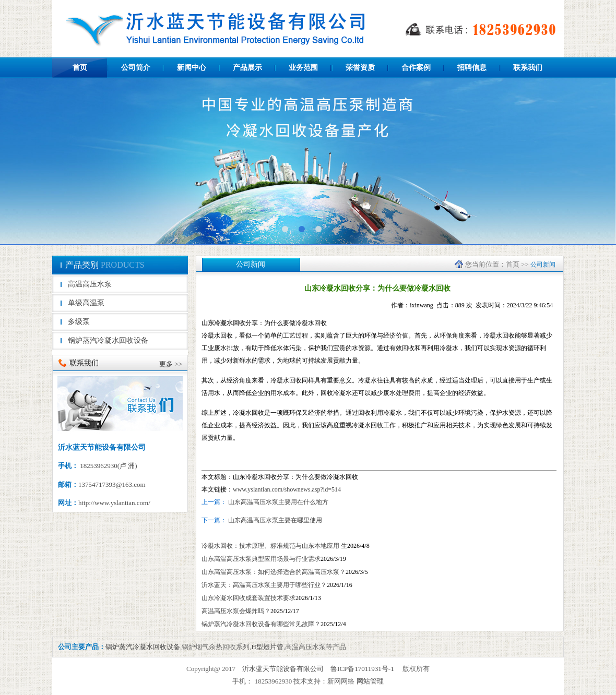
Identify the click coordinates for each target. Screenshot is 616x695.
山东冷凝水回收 (223, 323)
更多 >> (171, 364)
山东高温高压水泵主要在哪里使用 (274, 520)
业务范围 (303, 68)
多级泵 (79, 322)
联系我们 (528, 68)
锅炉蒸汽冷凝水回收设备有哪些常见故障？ (261, 624)
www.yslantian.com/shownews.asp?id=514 (287, 489)
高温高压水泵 (90, 284)
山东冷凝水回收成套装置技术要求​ (248, 598)
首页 (80, 68)
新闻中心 (192, 68)
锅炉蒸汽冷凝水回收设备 (108, 340)
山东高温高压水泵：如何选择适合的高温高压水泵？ (274, 572)
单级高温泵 (86, 303)
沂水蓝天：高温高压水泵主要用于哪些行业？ (264, 585)
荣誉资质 (360, 68)
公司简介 (136, 68)
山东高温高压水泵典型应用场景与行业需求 (261, 559)
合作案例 (416, 68)
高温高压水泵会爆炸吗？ (236, 611)
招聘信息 (472, 68)
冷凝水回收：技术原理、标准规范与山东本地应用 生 (274, 546)
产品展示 (247, 68)
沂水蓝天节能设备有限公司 (283, 669)
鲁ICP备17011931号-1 (362, 669)
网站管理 (370, 681)
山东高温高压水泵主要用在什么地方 (278, 502)
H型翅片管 (268, 647)
